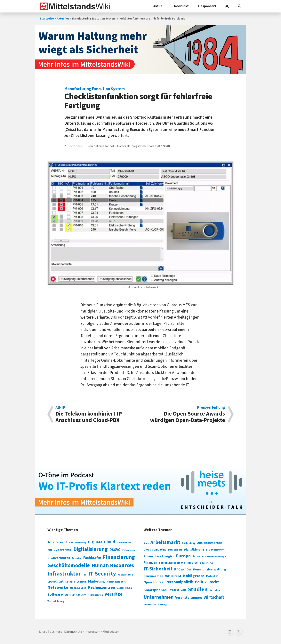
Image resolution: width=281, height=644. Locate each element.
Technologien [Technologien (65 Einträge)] (95, 595)
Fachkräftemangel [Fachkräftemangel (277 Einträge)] (216, 557)
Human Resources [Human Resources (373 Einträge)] (113, 565)
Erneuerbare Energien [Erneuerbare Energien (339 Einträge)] (159, 556)
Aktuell (159, 6)
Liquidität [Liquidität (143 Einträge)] (56, 581)
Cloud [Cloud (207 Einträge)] (110, 542)
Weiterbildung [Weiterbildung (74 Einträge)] (56, 601)
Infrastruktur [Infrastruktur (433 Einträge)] (64, 574)
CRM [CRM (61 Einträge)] (50, 550)
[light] (227, 6)
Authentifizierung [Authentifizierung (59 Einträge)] (78, 543)
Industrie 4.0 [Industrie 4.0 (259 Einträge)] (206, 563)
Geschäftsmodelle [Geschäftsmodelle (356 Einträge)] (69, 565)
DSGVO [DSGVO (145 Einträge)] (115, 550)
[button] (240, 6)
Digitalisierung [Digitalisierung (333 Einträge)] (194, 550)
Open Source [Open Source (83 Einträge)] (78, 588)
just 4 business (52, 632)
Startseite (47, 19)
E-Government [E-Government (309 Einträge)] (215, 550)
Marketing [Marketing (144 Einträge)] (96, 581)
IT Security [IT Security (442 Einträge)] (102, 574)
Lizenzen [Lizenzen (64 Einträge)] (70, 582)
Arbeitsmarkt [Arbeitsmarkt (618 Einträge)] (165, 542)
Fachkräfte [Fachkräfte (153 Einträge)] (92, 558)
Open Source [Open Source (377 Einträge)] (154, 582)
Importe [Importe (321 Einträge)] (192, 563)
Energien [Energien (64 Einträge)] (77, 558)
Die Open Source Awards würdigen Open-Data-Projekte (185, 414)
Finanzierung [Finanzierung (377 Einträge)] (119, 557)
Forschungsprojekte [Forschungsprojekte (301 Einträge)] (172, 563)
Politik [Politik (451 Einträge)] (201, 582)
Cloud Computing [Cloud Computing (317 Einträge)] (155, 550)
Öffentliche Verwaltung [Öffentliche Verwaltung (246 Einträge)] (155, 605)
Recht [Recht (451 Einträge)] (214, 582)
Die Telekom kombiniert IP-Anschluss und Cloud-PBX (96, 414)
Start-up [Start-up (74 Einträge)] (70, 595)
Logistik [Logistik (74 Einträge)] (82, 582)
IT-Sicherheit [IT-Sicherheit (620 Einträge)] (158, 569)
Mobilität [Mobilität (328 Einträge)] (212, 576)
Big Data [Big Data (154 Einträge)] (95, 542)
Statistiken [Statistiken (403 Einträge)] (177, 590)
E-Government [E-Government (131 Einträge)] (59, 558)
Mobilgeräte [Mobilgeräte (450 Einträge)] (193, 576)
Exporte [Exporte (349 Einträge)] (198, 556)
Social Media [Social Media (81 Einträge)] (124, 588)
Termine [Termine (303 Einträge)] (215, 591)
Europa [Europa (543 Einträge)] (183, 556)
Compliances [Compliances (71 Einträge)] (124, 543)
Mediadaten (111, 632)
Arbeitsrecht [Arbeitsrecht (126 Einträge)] (57, 542)
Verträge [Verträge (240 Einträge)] (113, 594)
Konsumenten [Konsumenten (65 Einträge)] (125, 575)
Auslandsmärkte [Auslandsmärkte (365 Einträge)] (210, 543)
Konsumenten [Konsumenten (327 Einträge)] (153, 576)
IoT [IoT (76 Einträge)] (85, 575)
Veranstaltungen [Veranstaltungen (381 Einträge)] (189, 598)
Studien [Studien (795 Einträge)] (198, 590)
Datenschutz (73, 632)
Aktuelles (63, 19)
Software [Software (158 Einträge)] (55, 594)
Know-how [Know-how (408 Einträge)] (183, 569)
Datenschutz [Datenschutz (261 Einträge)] (175, 550)
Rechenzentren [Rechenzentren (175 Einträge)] (101, 588)
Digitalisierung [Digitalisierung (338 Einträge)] (91, 549)
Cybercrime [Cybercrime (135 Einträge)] (63, 550)
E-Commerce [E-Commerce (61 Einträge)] (129, 550)
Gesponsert (207, 6)
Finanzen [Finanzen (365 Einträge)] (150, 563)
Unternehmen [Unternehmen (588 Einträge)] (159, 597)
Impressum (92, 632)
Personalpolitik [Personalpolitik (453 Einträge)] (179, 582)
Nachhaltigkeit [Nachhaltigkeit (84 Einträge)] (116, 582)
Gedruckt (181, 6)
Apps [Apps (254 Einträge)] (146, 543)
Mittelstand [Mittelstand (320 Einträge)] (173, 576)
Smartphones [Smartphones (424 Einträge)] (155, 590)
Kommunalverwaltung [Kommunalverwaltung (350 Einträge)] (210, 569)
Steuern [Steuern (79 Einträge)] (81, 595)
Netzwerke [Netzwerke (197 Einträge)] (58, 588)
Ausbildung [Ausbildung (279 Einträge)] (189, 543)
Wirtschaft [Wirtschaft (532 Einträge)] (214, 597)
